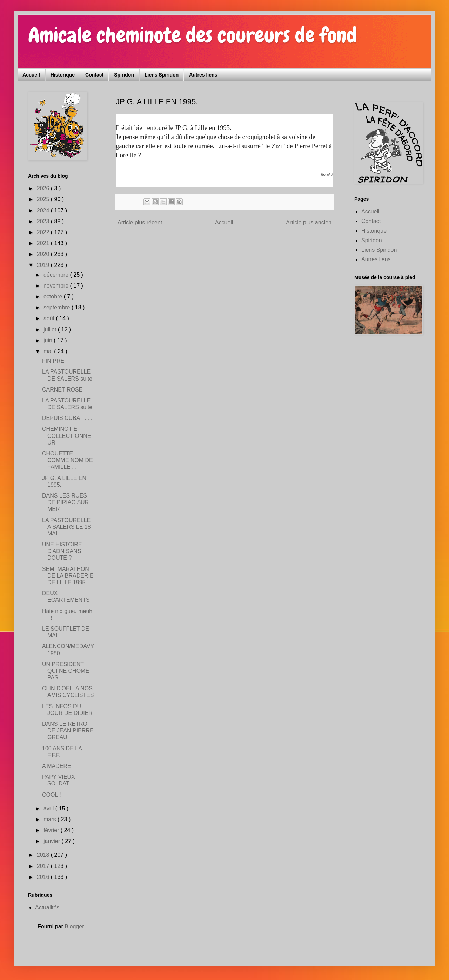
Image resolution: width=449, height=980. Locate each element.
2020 (44, 254)
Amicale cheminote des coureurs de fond (192, 35)
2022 (44, 232)
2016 (44, 877)
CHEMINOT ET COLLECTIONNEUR (66, 436)
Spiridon (124, 75)
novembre (57, 286)
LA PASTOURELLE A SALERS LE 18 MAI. (66, 527)
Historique (63, 75)
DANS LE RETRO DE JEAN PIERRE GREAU (68, 731)
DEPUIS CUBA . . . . (67, 418)
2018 (44, 855)
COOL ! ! (53, 795)
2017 (44, 866)
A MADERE (57, 766)
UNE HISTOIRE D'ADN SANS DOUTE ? (62, 551)
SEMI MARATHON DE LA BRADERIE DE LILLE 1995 (68, 576)
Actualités (47, 907)
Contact (94, 75)
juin (49, 340)
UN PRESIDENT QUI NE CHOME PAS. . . (66, 671)
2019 (44, 265)
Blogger (74, 926)
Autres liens (203, 75)
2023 (44, 221)
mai (49, 351)
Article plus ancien (309, 222)
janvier (53, 841)
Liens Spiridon (162, 75)
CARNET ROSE (62, 390)
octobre (54, 297)
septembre (58, 307)
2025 (44, 199)
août (50, 318)
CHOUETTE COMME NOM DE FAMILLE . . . (68, 460)
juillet (51, 330)
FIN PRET (55, 361)
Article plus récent (140, 222)
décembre (57, 275)
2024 (44, 211)
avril (49, 808)
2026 (44, 188)
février (52, 830)
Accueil (31, 75)
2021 (44, 243)
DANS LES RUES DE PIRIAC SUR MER (65, 502)
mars (51, 819)
